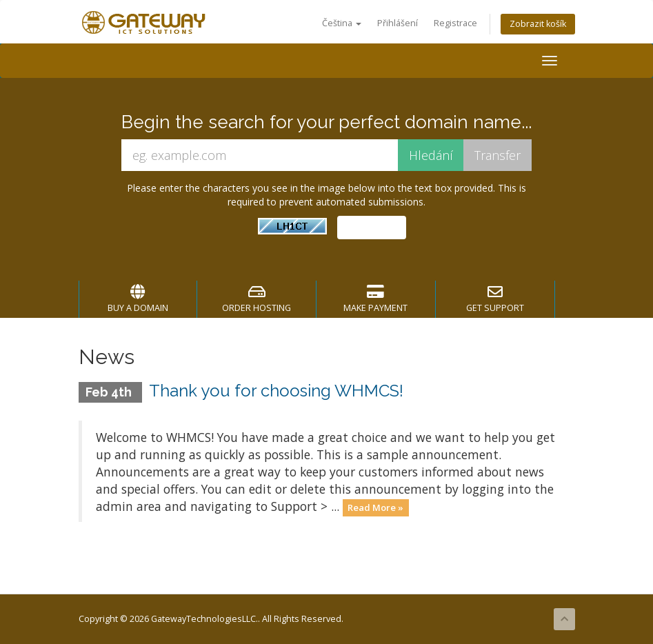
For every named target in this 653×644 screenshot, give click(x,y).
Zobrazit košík (538, 24)
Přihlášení (398, 23)
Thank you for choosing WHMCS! (276, 391)
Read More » (375, 507)
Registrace (455, 23)
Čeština (342, 23)
